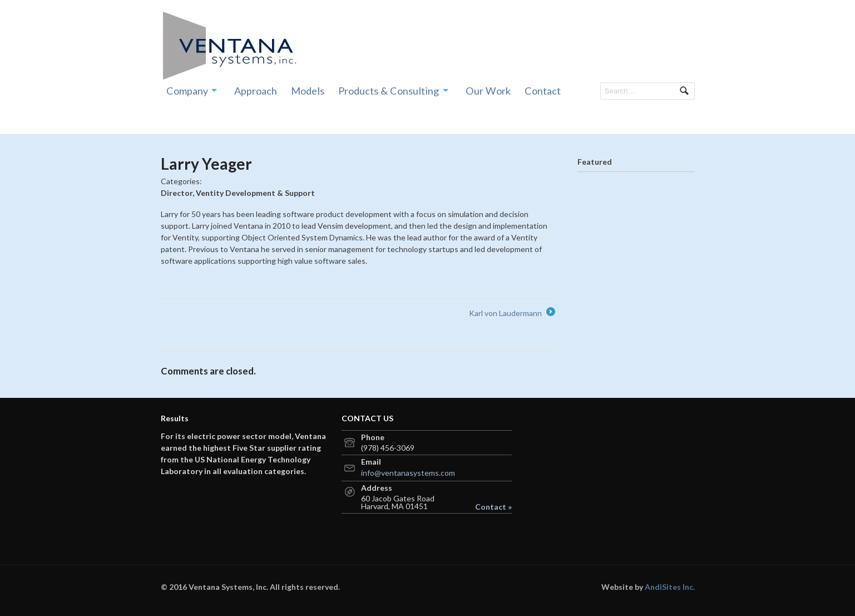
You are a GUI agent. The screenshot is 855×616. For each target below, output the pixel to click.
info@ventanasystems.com (408, 473)
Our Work (488, 91)
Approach (256, 91)
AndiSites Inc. (670, 587)
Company (187, 91)
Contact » (493, 507)
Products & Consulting (389, 91)
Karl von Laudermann (512, 313)
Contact (543, 91)
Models (308, 91)
